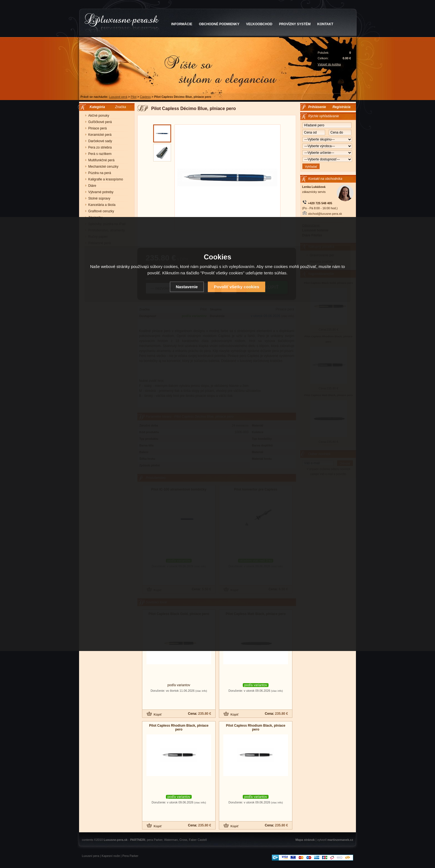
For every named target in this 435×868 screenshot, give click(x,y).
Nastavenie (187, 287)
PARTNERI (138, 840)
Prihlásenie (317, 107)
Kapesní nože (111, 856)
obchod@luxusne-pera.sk (325, 214)
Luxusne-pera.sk (116, 840)
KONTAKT (325, 24)
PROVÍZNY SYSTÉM (295, 24)
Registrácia (341, 107)
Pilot (134, 97)
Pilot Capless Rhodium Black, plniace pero (179, 727)
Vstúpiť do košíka (329, 64)
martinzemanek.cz (340, 840)
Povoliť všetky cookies (237, 287)
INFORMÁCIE (182, 24)
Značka (121, 107)
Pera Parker (130, 856)
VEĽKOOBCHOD (259, 24)
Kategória (96, 107)
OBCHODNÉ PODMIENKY (219, 24)
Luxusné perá (118, 97)
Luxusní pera (90, 856)
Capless (145, 97)
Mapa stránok (305, 840)
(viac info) (201, 691)
